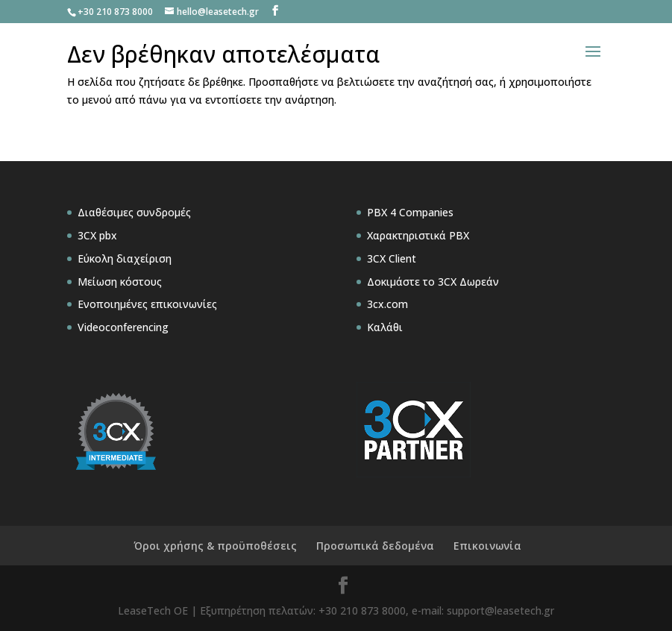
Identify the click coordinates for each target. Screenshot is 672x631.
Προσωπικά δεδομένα (375, 546)
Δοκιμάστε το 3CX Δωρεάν (433, 282)
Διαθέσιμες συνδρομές (134, 212)
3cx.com (387, 304)
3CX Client (392, 258)
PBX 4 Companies (410, 212)
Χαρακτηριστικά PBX (418, 235)
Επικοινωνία (487, 546)
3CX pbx (97, 235)
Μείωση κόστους (120, 282)
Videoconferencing (123, 327)
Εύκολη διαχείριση (125, 258)
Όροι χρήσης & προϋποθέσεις (215, 546)
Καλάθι (385, 327)
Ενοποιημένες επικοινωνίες (147, 304)
